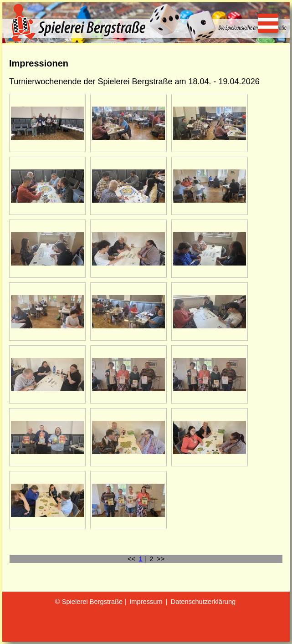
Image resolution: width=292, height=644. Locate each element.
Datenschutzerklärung (203, 602)
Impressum (146, 602)
